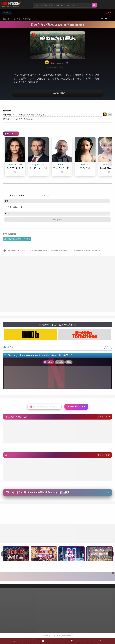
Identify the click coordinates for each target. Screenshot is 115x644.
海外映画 (54, 251)
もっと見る (104, 417)
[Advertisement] (57, 284)
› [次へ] (111, 554)
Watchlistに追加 (76, 407)
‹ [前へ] (4, 554)
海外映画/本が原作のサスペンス (18, 239)
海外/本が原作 (44, 251)
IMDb (58, 636)
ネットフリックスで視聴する (58, 93)
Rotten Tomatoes (67, 636)
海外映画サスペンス (67, 251)
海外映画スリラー (83, 251)
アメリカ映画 (32, 251)
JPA (8, 251)
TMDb (53, 636)
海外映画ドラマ (98, 251)
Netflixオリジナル (18, 251)
